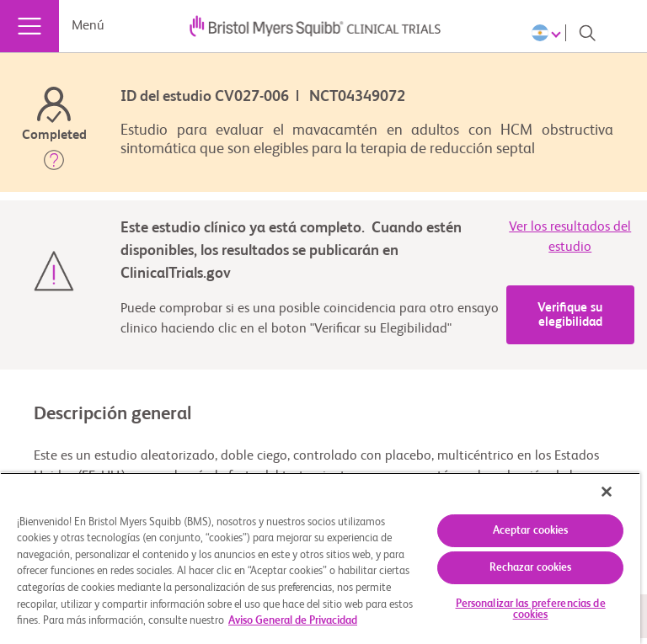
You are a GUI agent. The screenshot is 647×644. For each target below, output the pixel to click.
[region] (320, 558)
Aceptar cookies (531, 531)
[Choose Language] (549, 33)
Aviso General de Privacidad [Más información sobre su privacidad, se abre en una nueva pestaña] (293, 621)
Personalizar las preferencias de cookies (531, 609)
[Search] (587, 33)
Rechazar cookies (531, 568)
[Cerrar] (607, 492)
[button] (54, 163)
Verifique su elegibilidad (570, 315)
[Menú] (29, 26)
